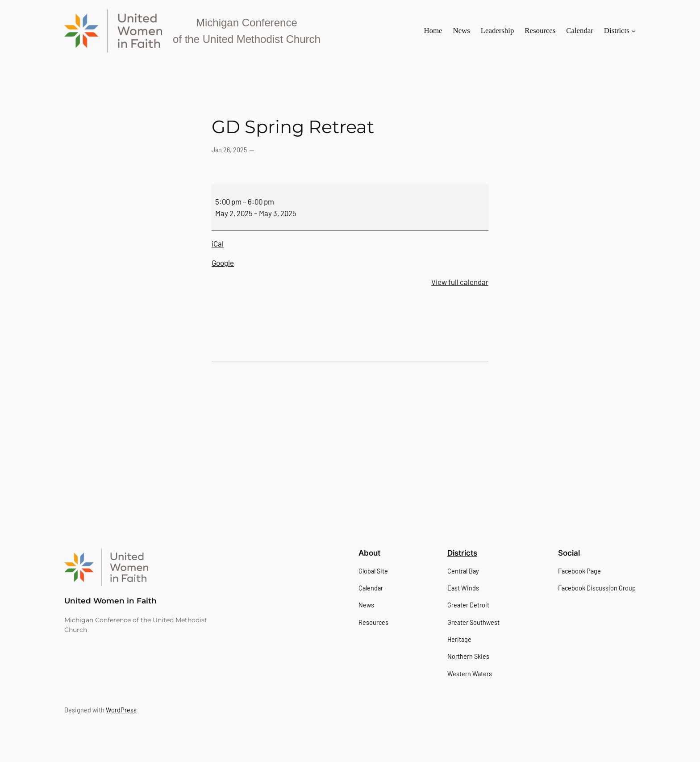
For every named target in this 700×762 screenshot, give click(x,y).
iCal (218, 243)
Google (223, 263)
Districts (462, 553)
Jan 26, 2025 (229, 150)
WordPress (121, 710)
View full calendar (460, 282)
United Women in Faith (110, 601)
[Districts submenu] (633, 31)
